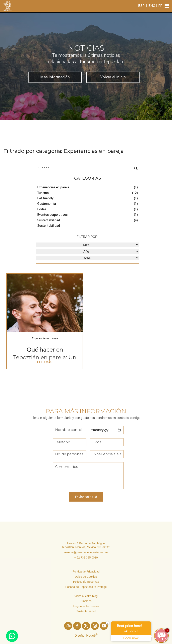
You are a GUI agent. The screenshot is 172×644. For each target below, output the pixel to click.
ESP (141, 6)
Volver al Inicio (113, 77)
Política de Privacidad (86, 571)
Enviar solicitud (86, 497)
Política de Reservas (86, 582)
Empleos (86, 601)
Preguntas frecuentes (86, 606)
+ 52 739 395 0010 (86, 558)
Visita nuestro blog (86, 596)
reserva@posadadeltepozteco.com (86, 552)
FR (160, 6)
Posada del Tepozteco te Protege (86, 587)
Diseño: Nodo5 (86, 636)
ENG (152, 6)
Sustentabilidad (86, 611)
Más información (55, 77)
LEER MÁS (45, 362)
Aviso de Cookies (86, 577)
